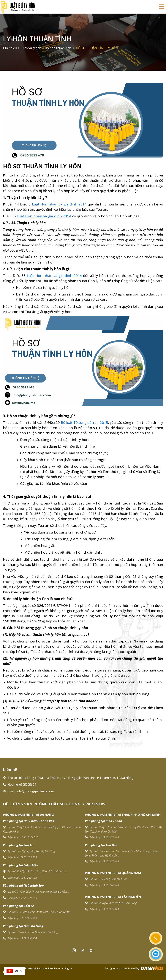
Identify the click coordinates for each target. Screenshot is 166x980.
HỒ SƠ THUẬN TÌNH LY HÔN (97, 48)
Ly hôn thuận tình (37, 39)
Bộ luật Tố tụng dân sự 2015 (84, 422)
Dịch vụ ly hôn (31, 48)
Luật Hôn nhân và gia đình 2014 (54, 275)
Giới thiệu (10, 48)
